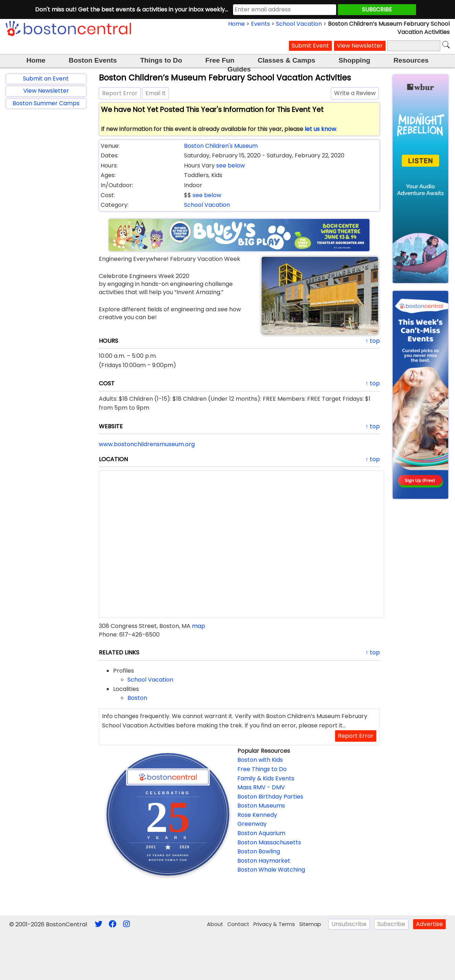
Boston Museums (261, 806)
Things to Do (161, 60)
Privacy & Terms (274, 924)
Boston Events (93, 60)
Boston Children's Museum (221, 146)
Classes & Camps (287, 60)
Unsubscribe (349, 924)
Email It (156, 93)
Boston (137, 698)
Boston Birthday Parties (270, 797)
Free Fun (220, 60)
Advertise (429, 924)
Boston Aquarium (261, 833)
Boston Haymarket (264, 861)
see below (231, 165)
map (199, 626)
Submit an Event (46, 79)
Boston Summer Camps (46, 103)
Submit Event (310, 46)
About (215, 924)
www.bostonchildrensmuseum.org (147, 444)
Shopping (354, 60)
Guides (239, 69)
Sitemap (310, 924)
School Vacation (299, 24)
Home (236, 24)
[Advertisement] (46, 229)
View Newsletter (360, 46)
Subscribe (391, 924)
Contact (238, 924)
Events (260, 24)
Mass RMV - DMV (261, 787)
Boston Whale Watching (271, 870)
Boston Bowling (259, 851)
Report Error (120, 93)
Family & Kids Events (266, 778)
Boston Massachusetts (269, 842)
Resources (411, 60)
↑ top (373, 341)
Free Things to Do (262, 769)
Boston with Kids (260, 760)
